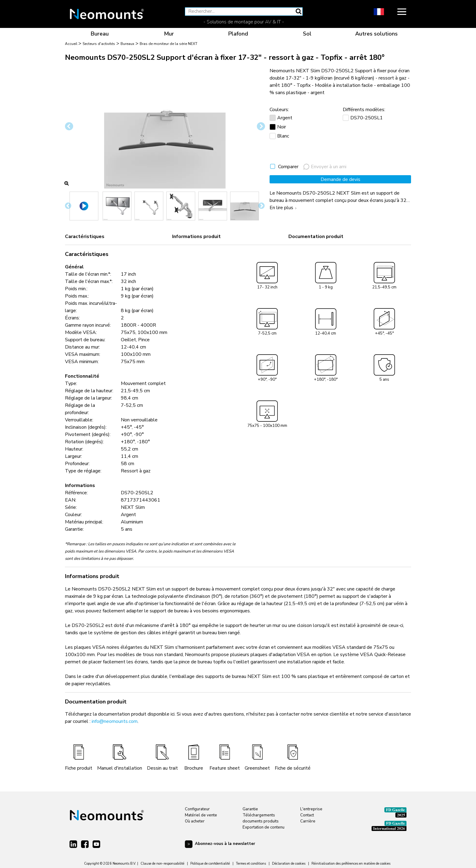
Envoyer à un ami (325, 167)
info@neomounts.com (115, 721)
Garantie (250, 809)
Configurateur (197, 809)
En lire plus (284, 208)
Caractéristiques (85, 237)
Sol (307, 34)
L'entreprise (311, 809)
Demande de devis (340, 179)
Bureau (100, 34)
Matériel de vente (201, 815)
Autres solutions (376, 34)
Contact (307, 815)
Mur (169, 34)
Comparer (288, 167)
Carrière (308, 821)
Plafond (238, 34)
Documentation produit (316, 237)
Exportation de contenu (263, 827)
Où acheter (195, 821)
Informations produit (196, 237)
